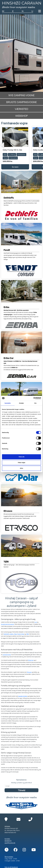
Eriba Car (31, 660)
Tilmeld (21, 790)
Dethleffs (7, 634)
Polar (15, 634)
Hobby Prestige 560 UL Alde (12, 150)
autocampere (7, 655)
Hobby (12, 634)
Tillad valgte (21, 463)
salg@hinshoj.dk (10, 843)
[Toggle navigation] (40, 11)
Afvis (22, 468)
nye (36, 622)
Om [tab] (35, 403)
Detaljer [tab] (21, 403)
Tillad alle (21, 457)
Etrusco (29, 672)
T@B (27, 634)
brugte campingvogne (7, 624)
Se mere (15, 167)
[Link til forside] (21, 5)
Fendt (19, 634)
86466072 (8, 841)
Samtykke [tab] (8, 403)
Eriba (23, 634)
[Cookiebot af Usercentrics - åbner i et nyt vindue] (33, 398)
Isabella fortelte (23, 696)
